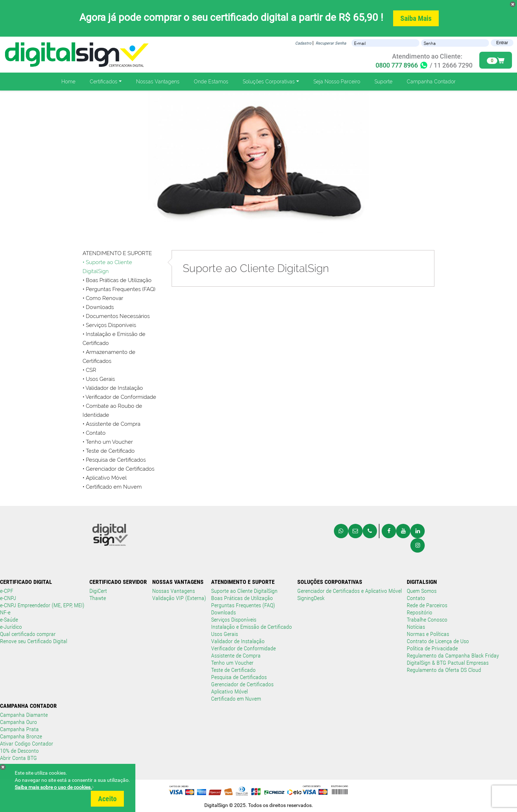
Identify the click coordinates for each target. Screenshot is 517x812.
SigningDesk (311, 598)
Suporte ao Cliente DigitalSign (244, 591)
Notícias (416, 627)
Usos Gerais (225, 634)
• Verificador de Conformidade (119, 397)
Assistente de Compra (236, 656)
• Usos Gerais (99, 379)
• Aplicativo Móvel (105, 478)
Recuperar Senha (331, 43)
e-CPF (7, 591)
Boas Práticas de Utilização (242, 598)
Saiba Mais (416, 18)
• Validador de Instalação (113, 388)
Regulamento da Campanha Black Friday (453, 656)
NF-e (5, 612)
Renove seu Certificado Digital (34, 641)
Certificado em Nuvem (114, 487)
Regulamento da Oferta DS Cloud (444, 670)
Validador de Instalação (238, 641)
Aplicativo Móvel (229, 691)
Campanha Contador (431, 82)
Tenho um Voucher (232, 663)
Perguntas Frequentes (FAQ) (243, 605)
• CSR (89, 370)
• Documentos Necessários (116, 316)
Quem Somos (422, 591)
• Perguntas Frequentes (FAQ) (119, 289)
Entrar (502, 43)
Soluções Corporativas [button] (269, 82)
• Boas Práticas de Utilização (117, 280)
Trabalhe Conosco (427, 620)
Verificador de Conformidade (243, 648)
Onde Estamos (211, 82)
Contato (416, 598)
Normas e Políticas (428, 634)
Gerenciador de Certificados (242, 684)
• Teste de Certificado (109, 451)
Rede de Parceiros (427, 605)
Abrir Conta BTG (18, 758)
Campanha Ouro (18, 722)
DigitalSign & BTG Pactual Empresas (448, 663)
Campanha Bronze (21, 736)
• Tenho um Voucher (108, 442)
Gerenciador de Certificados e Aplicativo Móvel (350, 591)
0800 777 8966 (402, 65)
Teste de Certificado (233, 670)
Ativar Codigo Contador (27, 744)
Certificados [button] (104, 82)
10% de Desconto (19, 751)
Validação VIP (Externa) (179, 598)
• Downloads (98, 307)
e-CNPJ (8, 598)
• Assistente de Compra (111, 424)
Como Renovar (104, 298)
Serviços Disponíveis (234, 620)
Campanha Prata (19, 729)
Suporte (383, 82)
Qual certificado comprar (28, 634)
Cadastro (303, 43)
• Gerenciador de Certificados (118, 469)
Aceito (107, 799)
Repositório (420, 612)
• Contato (94, 433)
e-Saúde (9, 620)
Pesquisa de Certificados (116, 460)
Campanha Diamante (24, 715)
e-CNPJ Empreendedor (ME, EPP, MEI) (42, 605)
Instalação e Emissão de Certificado (251, 627)
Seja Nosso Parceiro (337, 82)
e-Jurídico (11, 627)
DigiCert (98, 591)
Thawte (98, 598)
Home (68, 82)
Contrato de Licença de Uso (438, 641)
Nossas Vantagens (158, 82)
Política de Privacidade (432, 648)
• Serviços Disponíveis (109, 325)
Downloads (223, 612)
